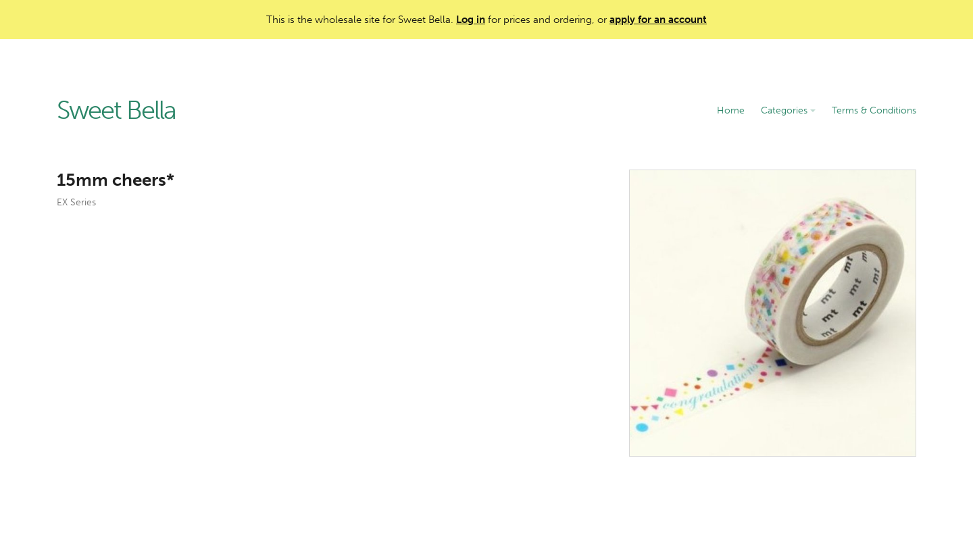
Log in (471, 20)
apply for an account (658, 20)
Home (731, 110)
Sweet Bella (116, 111)
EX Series (76, 202)
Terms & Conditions (874, 110)
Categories (788, 110)
